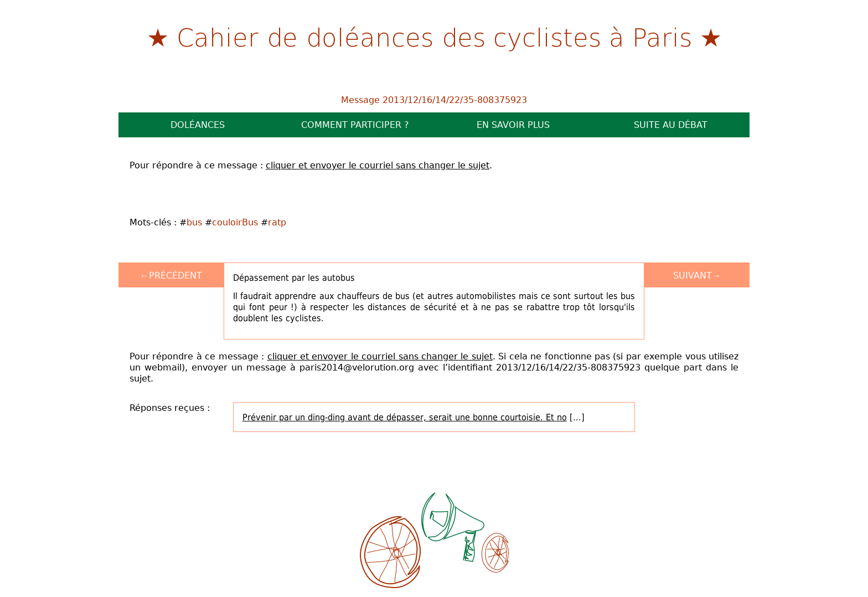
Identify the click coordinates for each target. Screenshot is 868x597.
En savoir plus (513, 125)
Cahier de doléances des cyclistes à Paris (434, 37)
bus (194, 222)
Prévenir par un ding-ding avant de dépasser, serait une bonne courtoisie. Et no (405, 417)
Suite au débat (671, 125)
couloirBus (235, 222)
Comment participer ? (355, 125)
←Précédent (171, 275)
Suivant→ (697, 275)
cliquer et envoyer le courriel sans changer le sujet (378, 165)
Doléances (198, 125)
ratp (277, 222)
